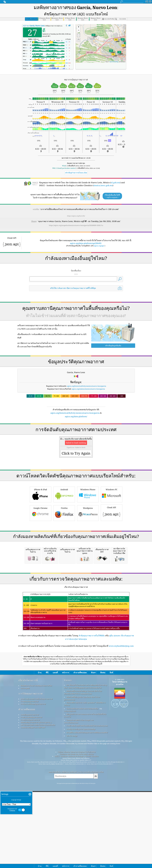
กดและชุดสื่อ (25, 770)
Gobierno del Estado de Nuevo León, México (77, 836)
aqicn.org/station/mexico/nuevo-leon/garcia (88, 381)
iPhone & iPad (41, 516)
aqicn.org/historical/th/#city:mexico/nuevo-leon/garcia (75, 405)
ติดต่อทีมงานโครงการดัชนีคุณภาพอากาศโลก (36, 768)
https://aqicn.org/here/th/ (76, 208)
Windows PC (112, 516)
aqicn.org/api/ (99, 238)
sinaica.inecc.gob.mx (103, 178)
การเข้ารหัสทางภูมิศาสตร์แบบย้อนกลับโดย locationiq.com (87, 808)
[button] (123, 39)
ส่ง (96, 858)
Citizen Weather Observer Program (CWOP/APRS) (77, 834)
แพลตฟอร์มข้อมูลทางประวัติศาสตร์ (33, 809)
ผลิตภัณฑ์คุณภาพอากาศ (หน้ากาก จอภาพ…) (36, 804)
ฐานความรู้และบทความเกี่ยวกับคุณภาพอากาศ (37, 781)
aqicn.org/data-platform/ (76, 409)
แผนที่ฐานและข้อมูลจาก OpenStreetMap (81, 811)
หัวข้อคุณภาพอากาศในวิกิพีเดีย (92, 717)
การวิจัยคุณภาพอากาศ (30, 775)
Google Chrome (41, 535)
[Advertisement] (76, 429)
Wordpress (88, 535)
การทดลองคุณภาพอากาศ (30, 783)
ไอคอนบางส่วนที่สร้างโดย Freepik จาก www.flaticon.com (79, 803)
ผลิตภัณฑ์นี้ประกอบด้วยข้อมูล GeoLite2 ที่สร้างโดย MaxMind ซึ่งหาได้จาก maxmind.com (83, 774)
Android (64, 516)
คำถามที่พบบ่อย (27, 791)
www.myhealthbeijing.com (121, 728)
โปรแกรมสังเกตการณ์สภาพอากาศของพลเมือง (82, 790)
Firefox (64, 535)
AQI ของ (34, 18)
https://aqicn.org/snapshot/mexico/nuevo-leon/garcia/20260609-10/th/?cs (76, 218)
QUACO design (72, 818)
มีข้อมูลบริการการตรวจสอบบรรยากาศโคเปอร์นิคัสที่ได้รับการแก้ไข (85, 797)
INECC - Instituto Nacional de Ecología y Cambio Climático (77, 838)
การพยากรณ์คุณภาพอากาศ (30, 802)
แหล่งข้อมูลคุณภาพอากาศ (30, 797)
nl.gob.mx (115, 175)
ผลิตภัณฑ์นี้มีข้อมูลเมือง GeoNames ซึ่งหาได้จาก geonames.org (82, 780)
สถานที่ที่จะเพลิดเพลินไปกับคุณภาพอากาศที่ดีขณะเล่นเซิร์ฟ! (87, 814)
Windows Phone (88, 516)
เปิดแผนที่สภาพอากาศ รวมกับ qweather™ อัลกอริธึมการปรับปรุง (85, 786)
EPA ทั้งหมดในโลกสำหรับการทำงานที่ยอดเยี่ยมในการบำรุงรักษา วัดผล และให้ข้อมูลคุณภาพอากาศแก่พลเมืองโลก (86, 768)
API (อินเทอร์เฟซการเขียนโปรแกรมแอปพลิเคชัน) (38, 807)
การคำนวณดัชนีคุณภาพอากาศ (31, 799)
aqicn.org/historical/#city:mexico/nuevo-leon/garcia (87, 378)
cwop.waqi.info (70, 793)
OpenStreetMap (114, 54)
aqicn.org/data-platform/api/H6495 (86, 235)
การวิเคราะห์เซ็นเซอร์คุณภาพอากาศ (33, 786)
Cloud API (112, 535)
